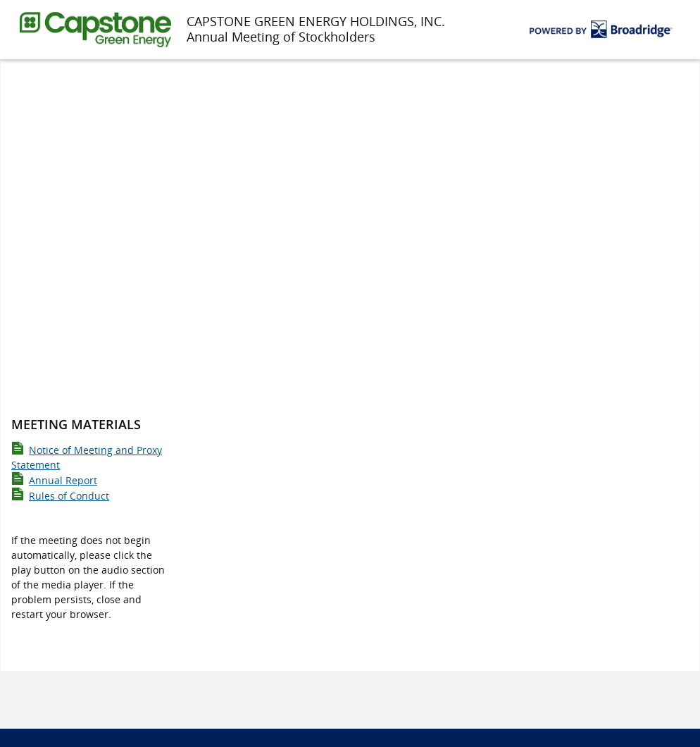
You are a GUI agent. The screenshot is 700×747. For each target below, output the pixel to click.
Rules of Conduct (60, 496)
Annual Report (54, 480)
